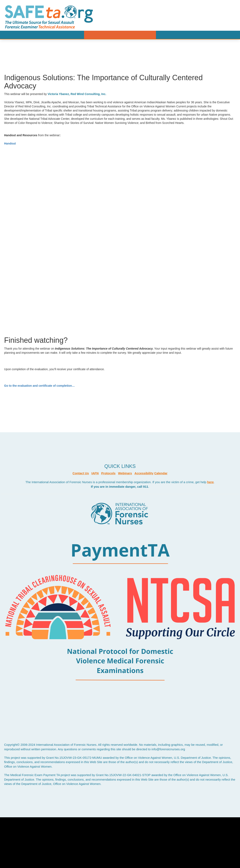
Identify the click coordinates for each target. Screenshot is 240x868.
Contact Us (81, 473)
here (211, 482)
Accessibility (144, 473)
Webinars (125, 473)
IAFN (95, 473)
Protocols (108, 473)
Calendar (161, 473)
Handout (10, 143)
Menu (120, 35)
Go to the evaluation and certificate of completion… (40, 386)
